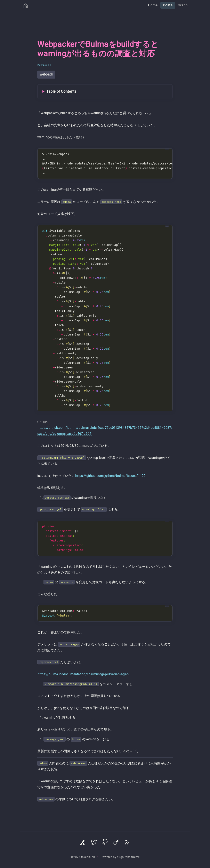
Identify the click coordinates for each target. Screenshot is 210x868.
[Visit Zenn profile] (83, 843)
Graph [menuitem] (183, 5)
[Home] (26, 7)
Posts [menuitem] (169, 5)
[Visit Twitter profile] (94, 843)
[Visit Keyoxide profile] (116, 843)
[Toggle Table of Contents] (105, 92)
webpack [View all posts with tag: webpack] (46, 74)
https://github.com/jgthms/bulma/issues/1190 (110, 476)
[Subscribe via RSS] (127, 843)
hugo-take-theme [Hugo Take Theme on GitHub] (128, 857)
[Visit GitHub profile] (105, 843)
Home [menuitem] (155, 5)
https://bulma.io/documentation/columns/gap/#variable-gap (83, 674)
